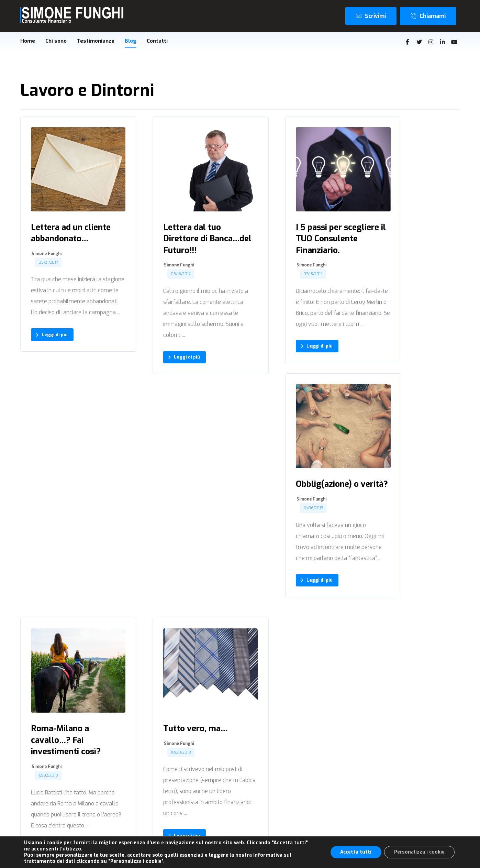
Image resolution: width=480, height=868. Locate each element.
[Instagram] (431, 42)
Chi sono (380, 778)
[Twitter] (419, 42)
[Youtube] (454, 42)
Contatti (380, 812)
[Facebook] (408, 42)
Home (377, 767)
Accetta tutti (354, 852)
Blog (376, 801)
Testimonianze (388, 789)
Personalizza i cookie (419, 852)
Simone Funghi (47, 249)
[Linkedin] (443, 42)
